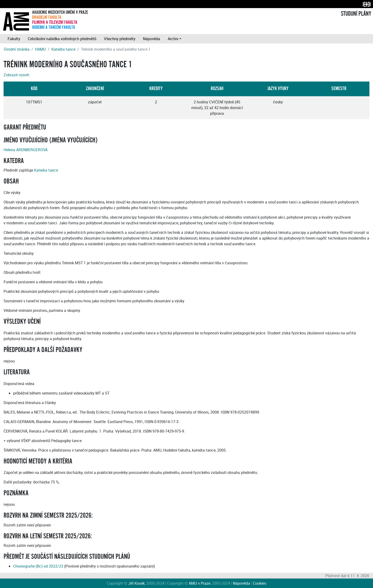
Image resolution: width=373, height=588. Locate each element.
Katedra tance (63, 49)
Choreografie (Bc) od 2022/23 (38, 566)
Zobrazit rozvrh (16, 75)
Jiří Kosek (136, 583)
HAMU (40, 49)
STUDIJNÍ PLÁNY (356, 14)
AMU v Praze (199, 583)
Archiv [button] (173, 39)
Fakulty (14, 39)
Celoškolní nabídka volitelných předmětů (62, 39)
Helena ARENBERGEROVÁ (26, 150)
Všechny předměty (120, 39)
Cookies (260, 583)
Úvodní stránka (17, 49)
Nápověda (152, 39)
